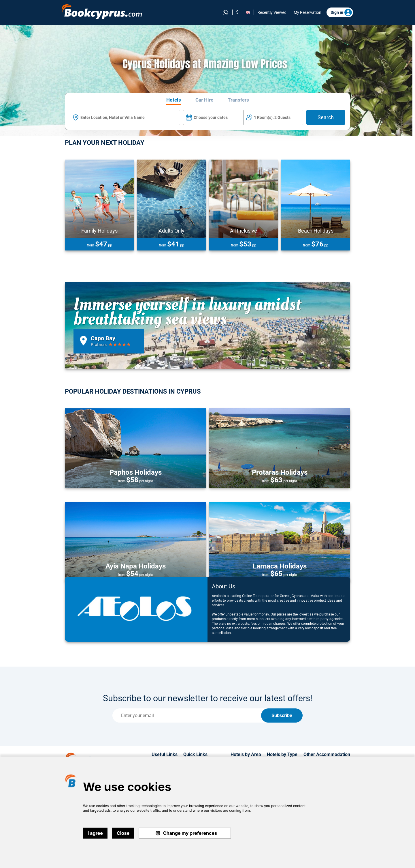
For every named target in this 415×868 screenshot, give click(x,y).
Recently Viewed (272, 12)
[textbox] (125, 117)
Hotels (174, 100)
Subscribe (282, 715)
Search (326, 117)
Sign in (341, 12)
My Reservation (308, 12)
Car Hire (204, 100)
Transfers (238, 100)
